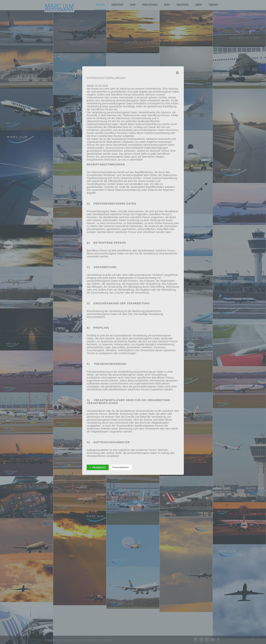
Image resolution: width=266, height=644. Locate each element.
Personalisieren (121, 467)
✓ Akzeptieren (98, 467)
